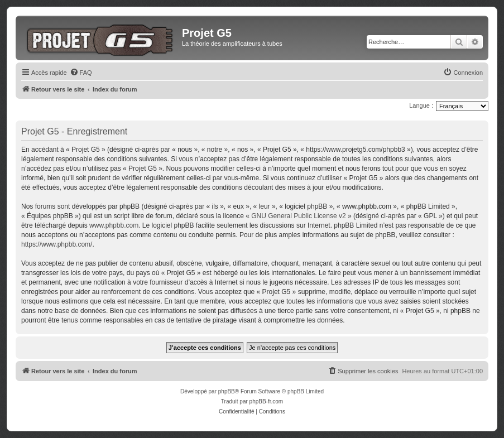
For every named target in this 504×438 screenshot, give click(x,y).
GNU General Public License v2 (298, 216)
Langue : (421, 105)
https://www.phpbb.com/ (57, 244)
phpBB (227, 391)
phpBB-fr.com (267, 401)
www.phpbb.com (114, 225)
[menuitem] (81, 73)
